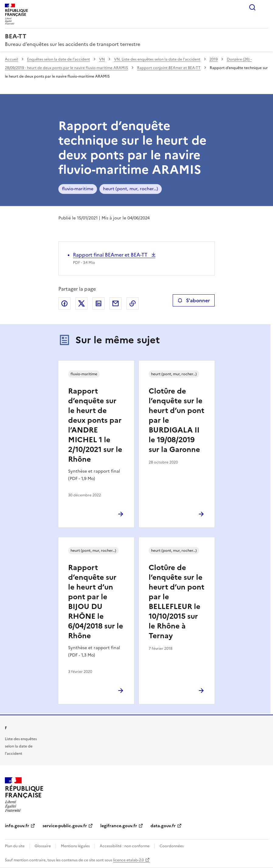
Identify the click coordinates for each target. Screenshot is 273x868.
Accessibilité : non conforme (125, 846)
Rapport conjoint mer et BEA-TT (169, 68)
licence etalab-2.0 (128, 860)
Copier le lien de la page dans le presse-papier (133, 303)
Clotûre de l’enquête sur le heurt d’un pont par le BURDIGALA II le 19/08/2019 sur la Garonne (176, 420)
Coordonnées (172, 846)
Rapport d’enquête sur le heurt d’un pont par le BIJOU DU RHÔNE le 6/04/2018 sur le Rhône (96, 602)
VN (102, 59)
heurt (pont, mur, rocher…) (131, 189)
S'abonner (194, 300)
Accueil (11, 59)
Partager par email (116, 303)
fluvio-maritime (78, 189)
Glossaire (43, 846)
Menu (264, 7)
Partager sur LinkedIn (98, 303)
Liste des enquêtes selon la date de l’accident (21, 746)
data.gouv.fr (163, 826)
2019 (214, 59)
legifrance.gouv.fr (119, 826)
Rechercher (252, 7)
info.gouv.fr (17, 826)
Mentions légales (75, 846)
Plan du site (15, 846)
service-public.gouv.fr (65, 826)
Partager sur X (81, 303)
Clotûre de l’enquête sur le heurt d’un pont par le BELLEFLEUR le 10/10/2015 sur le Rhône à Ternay (176, 602)
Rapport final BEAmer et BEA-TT (111, 255)
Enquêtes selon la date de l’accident (59, 59)
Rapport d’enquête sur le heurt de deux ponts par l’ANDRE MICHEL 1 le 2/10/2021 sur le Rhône (95, 425)
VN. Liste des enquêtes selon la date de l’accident (157, 59)
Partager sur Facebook (64, 303)
